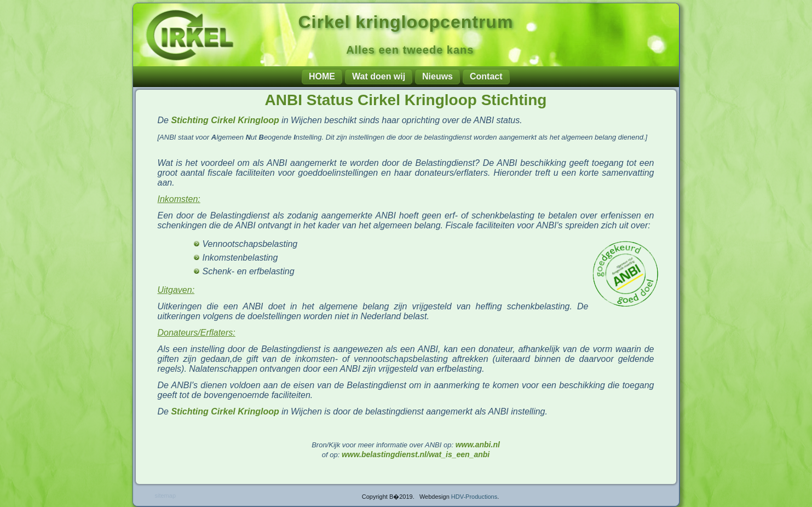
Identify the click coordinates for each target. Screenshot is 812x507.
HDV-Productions (474, 497)
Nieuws (437, 76)
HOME (322, 76)
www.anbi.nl (478, 445)
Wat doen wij (379, 76)
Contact (486, 76)
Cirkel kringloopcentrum (406, 22)
